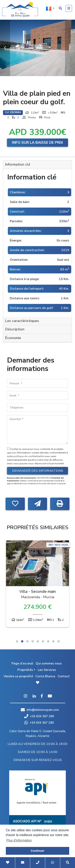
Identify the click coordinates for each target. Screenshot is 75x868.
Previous (5, 48)
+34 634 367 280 (39, 716)
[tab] (37, 165)
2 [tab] (22, 641)
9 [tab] (59, 641)
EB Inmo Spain (20, 9)
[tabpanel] (37, 585)
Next (70, 48)
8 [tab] (53, 641)
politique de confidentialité (29, 456)
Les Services (47, 670)
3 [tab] (27, 641)
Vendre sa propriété (18, 676)
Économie (13, 338)
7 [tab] (48, 641)
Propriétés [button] (25, 670)
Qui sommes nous (49, 663)
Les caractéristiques (22, 321)
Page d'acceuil (22, 663)
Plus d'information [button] (19, 840)
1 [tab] (17, 641)
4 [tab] (33, 641)
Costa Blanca (45, 676)
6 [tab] (43, 641)
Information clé (18, 164)
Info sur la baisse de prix (37, 143)
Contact (64, 676)
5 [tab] (38, 641)
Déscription (15, 329)
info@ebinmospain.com (43, 710)
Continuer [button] (38, 851)
